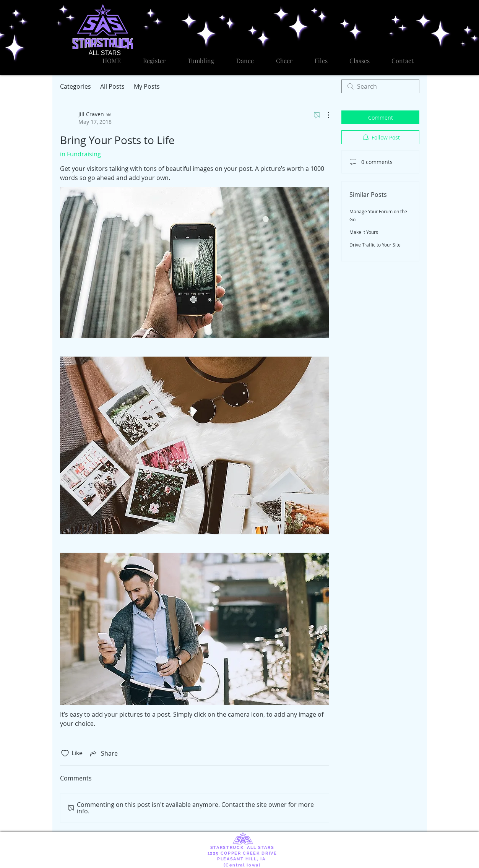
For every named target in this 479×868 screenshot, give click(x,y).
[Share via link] (103, 753)
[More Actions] (325, 115)
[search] (380, 86)
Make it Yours (364, 232)
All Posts (112, 86)
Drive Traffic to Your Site (375, 245)
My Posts (147, 86)
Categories (76, 86)
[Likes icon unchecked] (65, 753)
